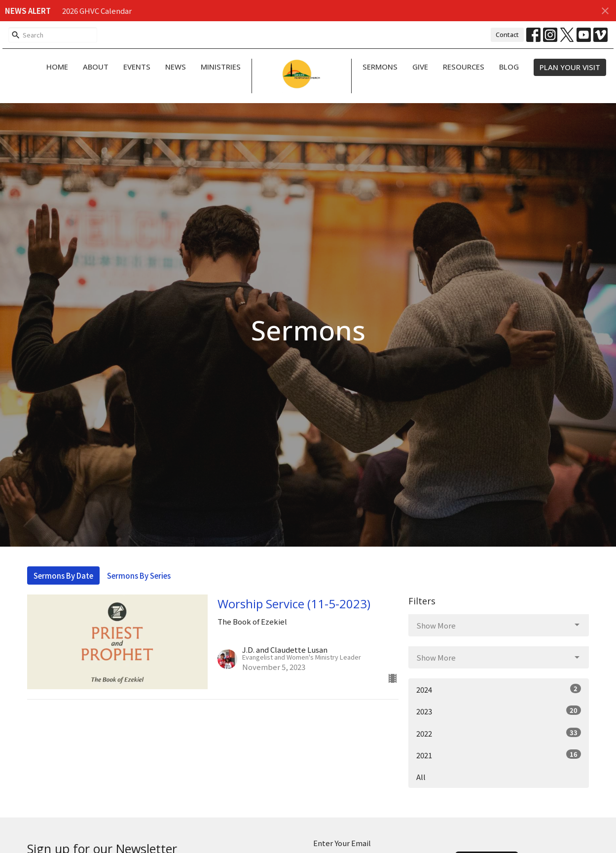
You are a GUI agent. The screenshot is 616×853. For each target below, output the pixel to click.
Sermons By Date (63, 575)
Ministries (221, 67)
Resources (464, 67)
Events (137, 67)
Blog (509, 67)
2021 (499, 755)
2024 (499, 689)
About (96, 67)
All (421, 777)
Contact (507, 35)
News (176, 67)
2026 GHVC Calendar (97, 11)
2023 (499, 711)
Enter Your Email (342, 843)
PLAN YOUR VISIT (570, 67)
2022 (499, 733)
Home (57, 67)
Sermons (380, 67)
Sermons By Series (139, 575)
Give (420, 67)
